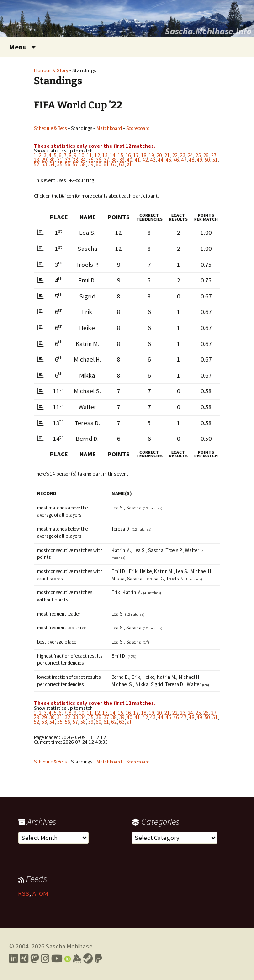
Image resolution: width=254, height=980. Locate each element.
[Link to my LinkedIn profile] (13, 958)
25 (198, 155)
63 (122, 164)
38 (114, 160)
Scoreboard (138, 128)
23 (183, 155)
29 (44, 160)
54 (52, 164)
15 (121, 155)
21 (167, 155)
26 (206, 155)
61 (106, 164)
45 (169, 160)
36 (99, 160)
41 (138, 160)
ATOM (40, 893)
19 (152, 155)
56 (68, 164)
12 (97, 155)
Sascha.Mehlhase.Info (208, 31)
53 (44, 164)
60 (99, 164)
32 (68, 160)
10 (82, 155)
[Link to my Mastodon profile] (34, 958)
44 (161, 160)
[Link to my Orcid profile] (68, 958)
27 (214, 155)
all (130, 164)
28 (37, 160)
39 (122, 160)
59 (91, 164)
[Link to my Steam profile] (88, 958)
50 (207, 160)
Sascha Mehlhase (69, 946)
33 (75, 160)
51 (215, 160)
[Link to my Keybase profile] (77, 958)
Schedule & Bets (50, 128)
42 (145, 160)
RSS (24, 893)
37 (106, 160)
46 (176, 160)
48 (192, 160)
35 (91, 160)
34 (83, 160)
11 (90, 155)
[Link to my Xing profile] (24, 958)
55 (60, 164)
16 (128, 155)
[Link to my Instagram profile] (45, 958)
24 (190, 155)
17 (136, 155)
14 (113, 155)
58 (83, 164)
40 (130, 160)
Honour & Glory (51, 70)
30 (52, 160)
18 (144, 155)
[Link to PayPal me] (98, 958)
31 (60, 160)
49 (200, 160)
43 (153, 160)
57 (75, 164)
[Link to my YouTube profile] (57, 958)
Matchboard (109, 128)
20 (159, 155)
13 (105, 155)
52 (37, 164)
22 (175, 155)
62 (114, 164)
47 (184, 160)
